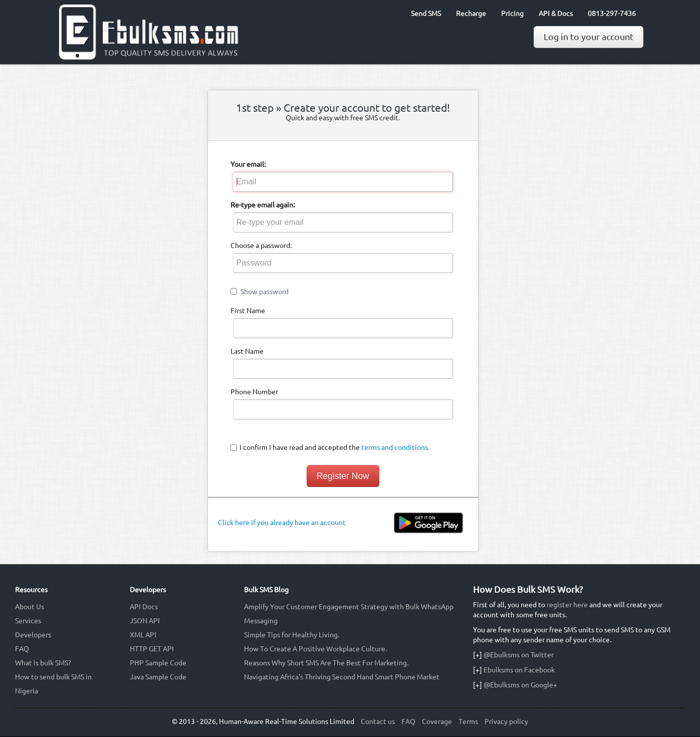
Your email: (248, 164)
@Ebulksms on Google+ (520, 685)
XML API (143, 635)
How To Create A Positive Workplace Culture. (315, 649)
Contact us (378, 721)
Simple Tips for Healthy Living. (292, 635)
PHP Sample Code (158, 663)
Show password (265, 292)
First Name (248, 311)
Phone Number (254, 392)
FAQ (22, 649)
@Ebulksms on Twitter (519, 655)
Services (28, 621)
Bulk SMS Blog (266, 590)
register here (567, 605)
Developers (33, 635)
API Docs (144, 607)
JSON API (145, 621)
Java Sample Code (158, 677)
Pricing (512, 14)
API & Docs (556, 14)
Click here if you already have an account (282, 523)
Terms (468, 721)
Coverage (437, 721)
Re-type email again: (263, 205)
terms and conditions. (395, 447)
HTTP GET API (152, 649)
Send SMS (426, 14)
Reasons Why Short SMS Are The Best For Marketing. (326, 663)
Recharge (471, 14)
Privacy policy (506, 721)
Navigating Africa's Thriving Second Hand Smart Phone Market (342, 677)
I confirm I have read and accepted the (334, 447)
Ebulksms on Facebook (519, 670)
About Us (30, 607)
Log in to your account (589, 37)
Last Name (247, 351)
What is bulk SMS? (43, 663)
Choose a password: (261, 245)
